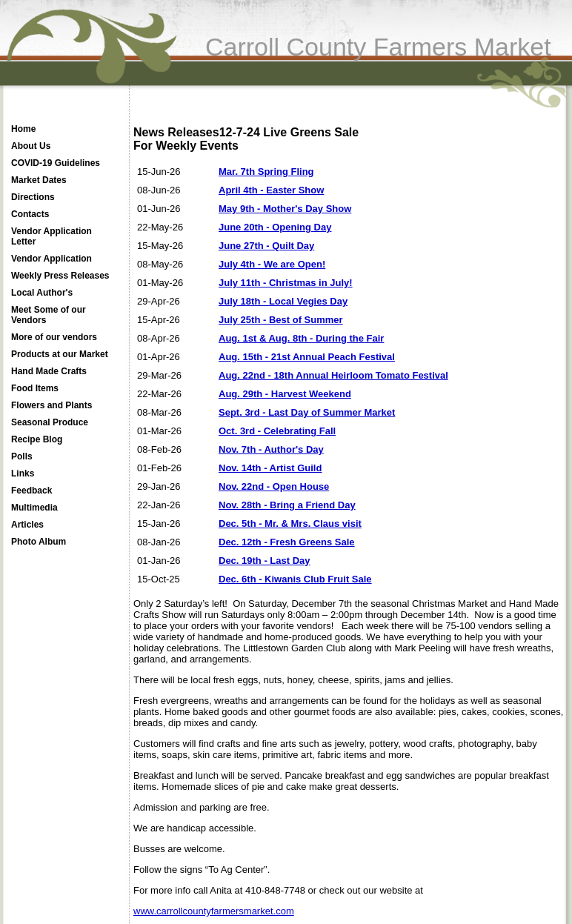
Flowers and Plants (51, 405)
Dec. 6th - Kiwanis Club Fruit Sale (295, 579)
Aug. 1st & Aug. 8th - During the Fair (301, 338)
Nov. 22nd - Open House (274, 486)
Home (23, 129)
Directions (33, 197)
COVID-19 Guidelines (56, 163)
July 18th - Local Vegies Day (283, 301)
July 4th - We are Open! (272, 264)
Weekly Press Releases (60, 276)
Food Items (35, 388)
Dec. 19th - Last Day (265, 561)
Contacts (30, 214)
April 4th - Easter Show (271, 190)
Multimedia (34, 508)
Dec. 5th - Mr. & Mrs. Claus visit (290, 524)
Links (23, 473)
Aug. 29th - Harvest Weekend (285, 394)
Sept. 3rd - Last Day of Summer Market (307, 412)
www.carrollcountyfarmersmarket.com (214, 911)
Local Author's (42, 293)
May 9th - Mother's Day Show (285, 209)
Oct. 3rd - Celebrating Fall (277, 431)
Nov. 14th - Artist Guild (270, 468)
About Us (31, 146)
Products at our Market (60, 354)
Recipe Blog (37, 439)
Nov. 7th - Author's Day (271, 449)
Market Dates (39, 180)
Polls (22, 456)
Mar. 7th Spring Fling (266, 172)
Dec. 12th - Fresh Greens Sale (287, 542)
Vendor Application (51, 259)
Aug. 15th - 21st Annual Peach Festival (307, 357)
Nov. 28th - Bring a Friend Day (287, 505)
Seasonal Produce (50, 422)
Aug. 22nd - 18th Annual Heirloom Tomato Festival (333, 375)
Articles (27, 525)
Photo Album (39, 542)
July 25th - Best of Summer (281, 320)
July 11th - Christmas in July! (286, 283)
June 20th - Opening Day (275, 227)
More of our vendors (54, 337)
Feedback (31, 491)
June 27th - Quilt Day (266, 246)
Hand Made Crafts (49, 371)
